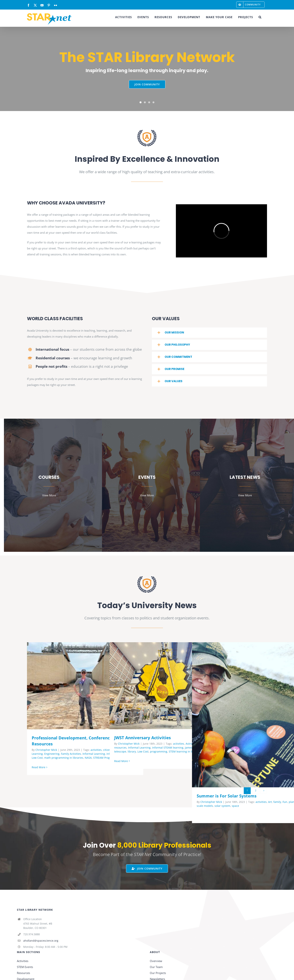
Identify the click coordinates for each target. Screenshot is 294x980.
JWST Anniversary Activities (142, 738)
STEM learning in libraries (185, 751)
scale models (205, 806)
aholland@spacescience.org (41, 941)
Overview (156, 961)
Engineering (52, 754)
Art (270, 802)
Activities (23, 961)
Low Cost (37, 758)
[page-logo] (147, 131)
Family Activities (71, 754)
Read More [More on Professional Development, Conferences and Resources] (39, 767)
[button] (260, 17)
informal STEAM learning (168, 748)
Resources (23, 973)
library (132, 751)
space (235, 806)
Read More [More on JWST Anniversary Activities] (121, 761)
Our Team (156, 967)
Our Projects (158, 973)
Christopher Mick (46, 750)
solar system (222, 806)
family (277, 802)
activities (96, 750)
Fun (285, 802)
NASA (88, 758)
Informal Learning (94, 754)
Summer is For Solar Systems (227, 796)
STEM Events (25, 967)
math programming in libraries (64, 758)
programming (159, 751)
